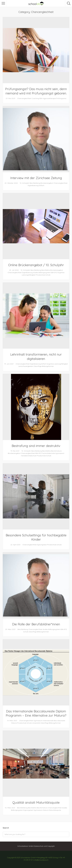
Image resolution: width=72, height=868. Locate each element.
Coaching (35, 98)
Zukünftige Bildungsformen (44, 366)
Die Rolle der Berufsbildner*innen (36, 624)
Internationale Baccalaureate (54, 721)
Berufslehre (46, 270)
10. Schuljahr (24, 183)
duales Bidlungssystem (42, 272)
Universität (36, 723)
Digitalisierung (33, 185)
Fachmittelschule (48, 453)
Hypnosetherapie (49, 98)
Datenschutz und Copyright (44, 846)
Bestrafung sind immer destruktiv (36, 446)
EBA (41, 98)
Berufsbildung (35, 183)
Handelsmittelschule (29, 456)
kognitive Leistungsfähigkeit (57, 364)
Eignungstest (42, 545)
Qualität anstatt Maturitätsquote (36, 802)
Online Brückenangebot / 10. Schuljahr (36, 265)
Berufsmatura (56, 451)
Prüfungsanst (61, 98)
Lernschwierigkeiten (26, 366)
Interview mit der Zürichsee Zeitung (36, 178)
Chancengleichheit (24, 98)
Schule (48, 275)
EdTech (42, 185)
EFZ (56, 272)
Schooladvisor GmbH (25, 846)
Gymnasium (60, 453)
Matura (14, 723)
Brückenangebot (47, 183)
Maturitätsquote (55, 810)
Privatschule (40, 275)
